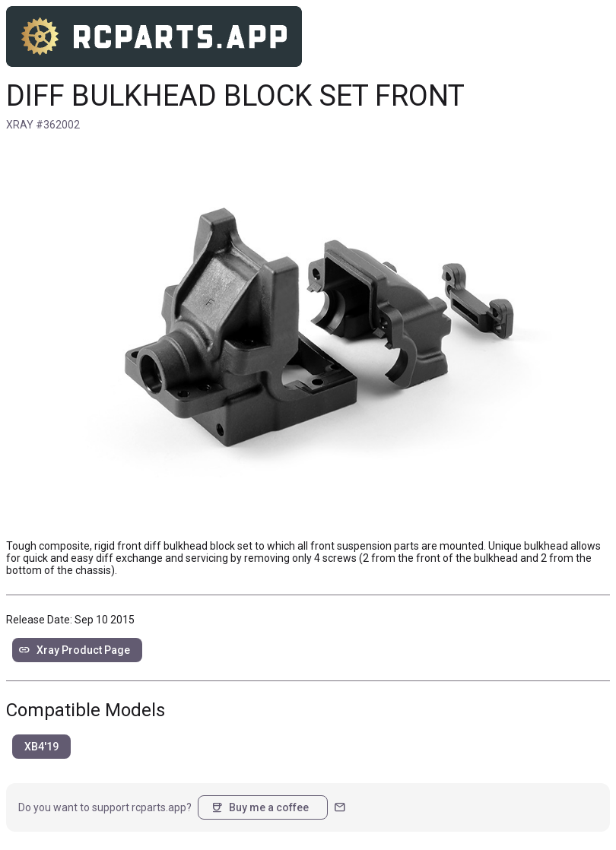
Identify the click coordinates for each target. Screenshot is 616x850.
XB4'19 (41, 747)
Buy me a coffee (260, 807)
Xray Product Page (74, 650)
